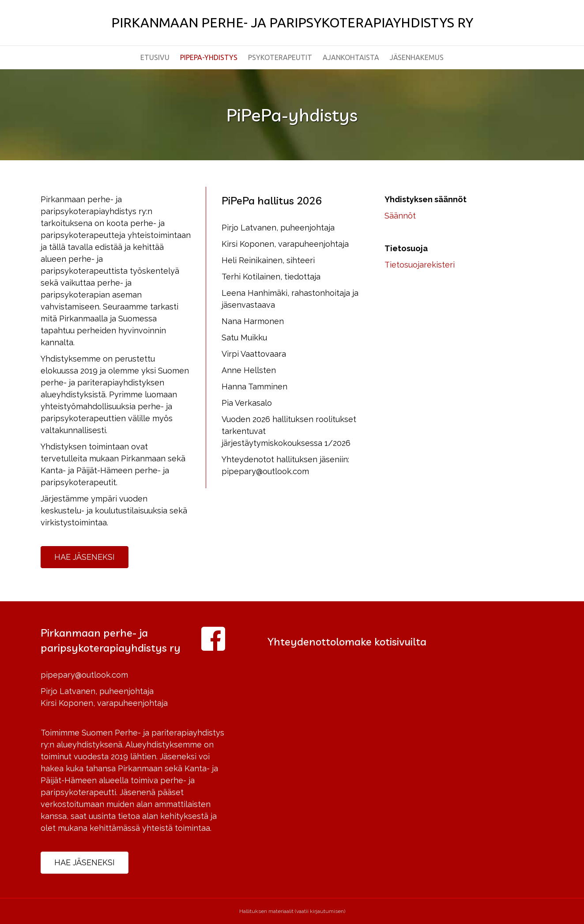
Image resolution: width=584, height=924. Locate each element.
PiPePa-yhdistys (209, 57)
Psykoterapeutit (280, 57)
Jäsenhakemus (417, 57)
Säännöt (400, 216)
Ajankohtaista (351, 57)
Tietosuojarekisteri (420, 265)
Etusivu (155, 57)
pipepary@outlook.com (84, 675)
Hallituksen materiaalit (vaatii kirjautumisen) (292, 911)
